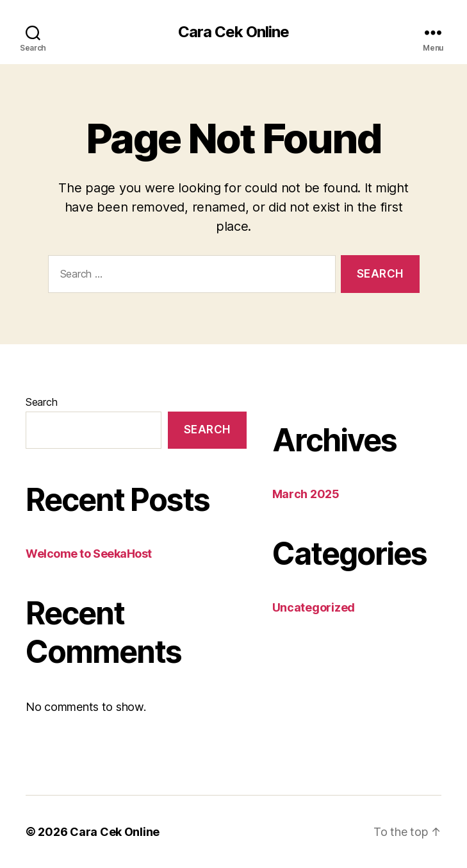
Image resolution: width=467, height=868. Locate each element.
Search (41, 402)
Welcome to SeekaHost (89, 554)
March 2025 (306, 494)
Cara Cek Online (233, 32)
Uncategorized (314, 607)
